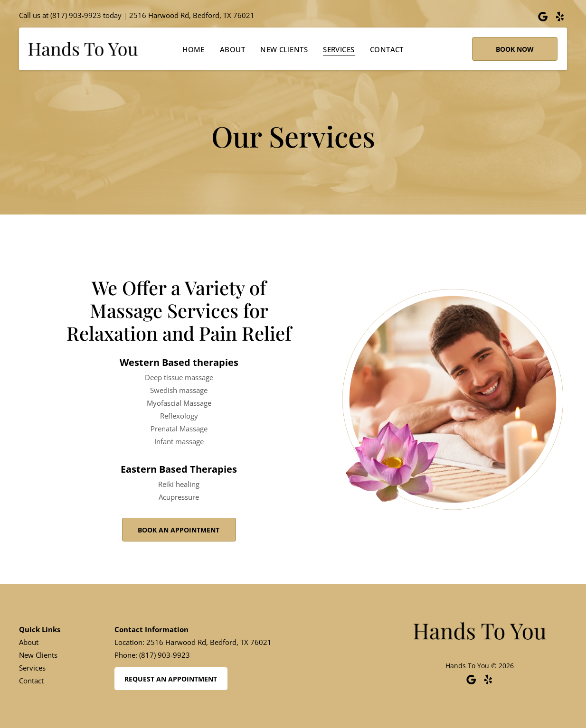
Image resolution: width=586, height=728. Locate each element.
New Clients (38, 655)
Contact (31, 681)
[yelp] (560, 17)
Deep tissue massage (179, 377)
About (29, 642)
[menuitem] (194, 49)
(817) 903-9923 (76, 15)
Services (32, 668)
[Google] (543, 17)
